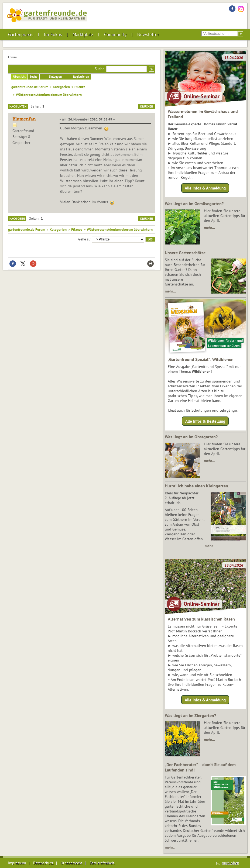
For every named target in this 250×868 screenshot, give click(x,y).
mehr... (170, 847)
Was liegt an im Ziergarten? (190, 715)
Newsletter (148, 35)
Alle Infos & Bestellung (205, 421)
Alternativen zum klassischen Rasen (201, 619)
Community (115, 35)
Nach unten (18, 106)
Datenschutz (43, 863)
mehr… (209, 228)
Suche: (100, 69)
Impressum (17, 863)
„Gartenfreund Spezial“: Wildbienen (201, 359)
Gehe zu (84, 239)
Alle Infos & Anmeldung (205, 188)
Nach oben (17, 219)
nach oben (231, 863)
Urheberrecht (71, 863)
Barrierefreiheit (102, 863)
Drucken (147, 106)
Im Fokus (53, 35)
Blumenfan (24, 119)
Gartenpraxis (21, 35)
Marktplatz (83, 35)
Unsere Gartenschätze (185, 253)
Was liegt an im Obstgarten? (191, 437)
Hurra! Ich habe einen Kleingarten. (197, 486)
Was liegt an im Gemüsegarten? (194, 204)
